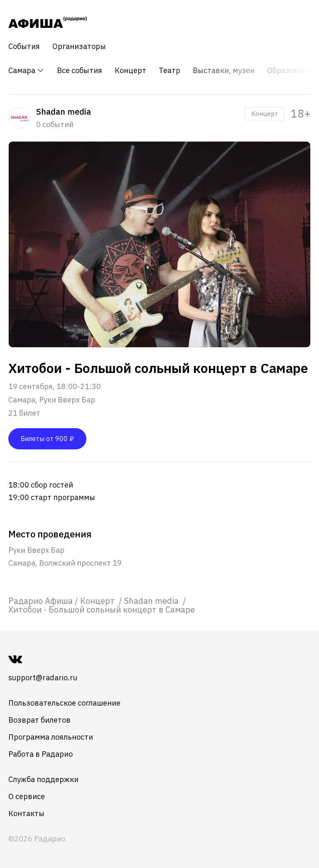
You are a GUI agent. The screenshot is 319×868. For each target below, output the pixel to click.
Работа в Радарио (40, 754)
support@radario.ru (43, 678)
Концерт (130, 71)
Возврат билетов (39, 720)
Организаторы (79, 47)
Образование (291, 71)
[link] (40, 601)
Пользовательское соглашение (64, 703)
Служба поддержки (43, 779)
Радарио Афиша (40, 601)
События (24, 47)
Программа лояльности (51, 737)
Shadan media (152, 601)
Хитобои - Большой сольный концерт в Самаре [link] (102, 609)
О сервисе (27, 796)
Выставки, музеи (224, 71)
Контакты (26, 813)
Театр (169, 71)
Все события (80, 71)
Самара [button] (26, 70)
